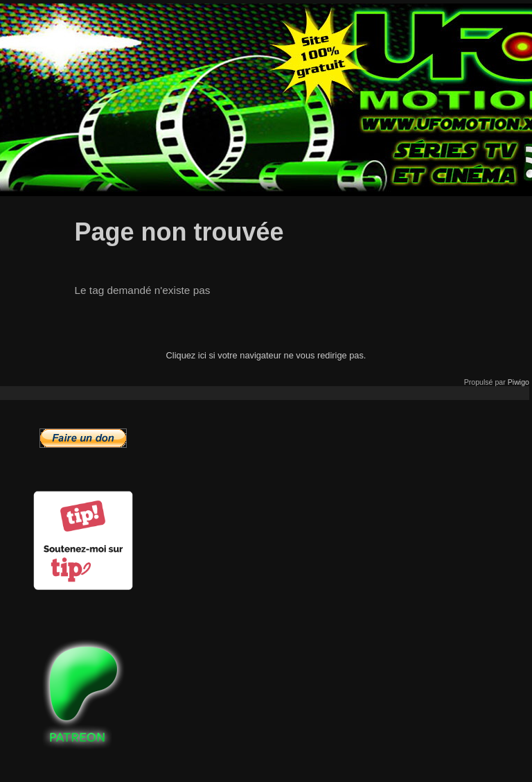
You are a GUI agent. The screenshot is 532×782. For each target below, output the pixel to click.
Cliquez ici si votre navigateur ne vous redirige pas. (266, 355)
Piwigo (518, 382)
